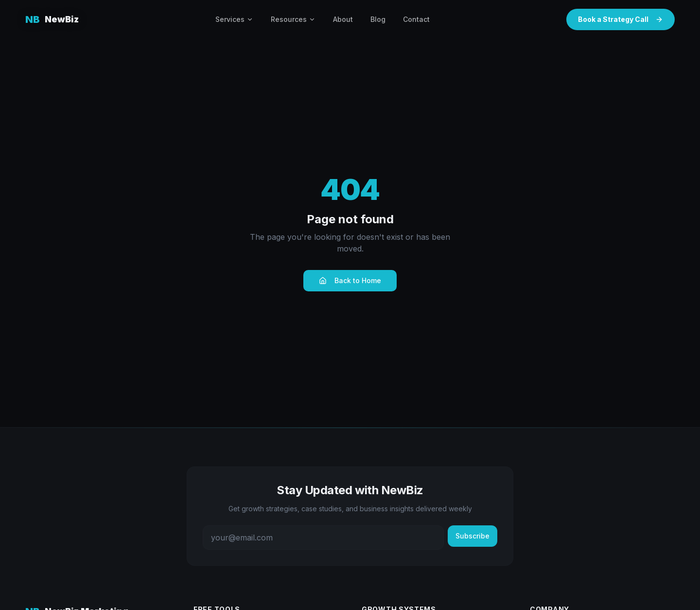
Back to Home (350, 280)
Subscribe (472, 536)
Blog (378, 19)
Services (234, 19)
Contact (416, 19)
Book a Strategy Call (621, 19)
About (343, 19)
